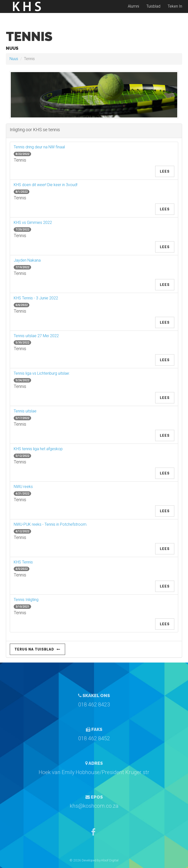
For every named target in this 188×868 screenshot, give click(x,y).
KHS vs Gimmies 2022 (33, 223)
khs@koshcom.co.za (94, 806)
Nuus (14, 59)
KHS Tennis (23, 562)
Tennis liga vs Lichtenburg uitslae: (42, 373)
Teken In (175, 10)
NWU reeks (23, 487)
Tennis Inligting (26, 600)
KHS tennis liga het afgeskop (38, 449)
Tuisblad (153, 10)
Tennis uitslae (25, 411)
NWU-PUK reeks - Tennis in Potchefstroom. (51, 524)
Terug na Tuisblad (37, 649)
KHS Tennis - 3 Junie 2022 (36, 298)
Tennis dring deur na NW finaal (39, 147)
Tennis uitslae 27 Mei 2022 (36, 336)
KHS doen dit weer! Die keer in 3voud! (46, 185)
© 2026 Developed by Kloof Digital (94, 860)
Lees (165, 171)
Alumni (133, 10)
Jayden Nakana (27, 260)
